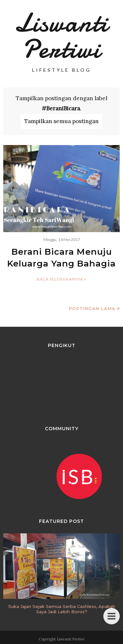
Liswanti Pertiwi (61, 36)
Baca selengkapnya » (61, 279)
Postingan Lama (92, 308)
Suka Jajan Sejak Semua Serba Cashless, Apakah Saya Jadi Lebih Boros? (62, 609)
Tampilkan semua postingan (61, 121)
